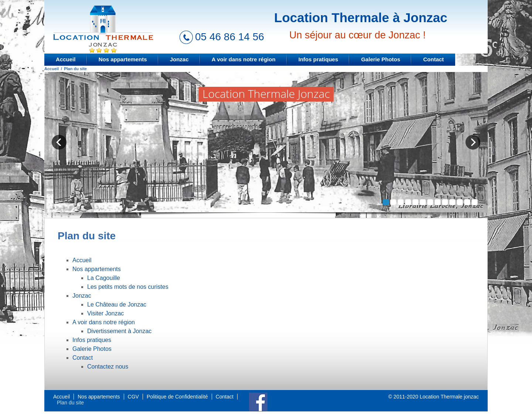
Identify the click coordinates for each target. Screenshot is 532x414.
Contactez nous (108, 367)
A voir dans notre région (244, 59)
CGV (133, 397)
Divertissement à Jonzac (119, 331)
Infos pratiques (318, 59)
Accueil (66, 59)
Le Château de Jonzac (117, 304)
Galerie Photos (381, 59)
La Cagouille (104, 278)
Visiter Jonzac (105, 313)
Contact (434, 59)
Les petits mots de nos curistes (128, 287)
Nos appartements (123, 59)
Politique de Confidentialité (177, 397)
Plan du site (70, 403)
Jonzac (179, 59)
